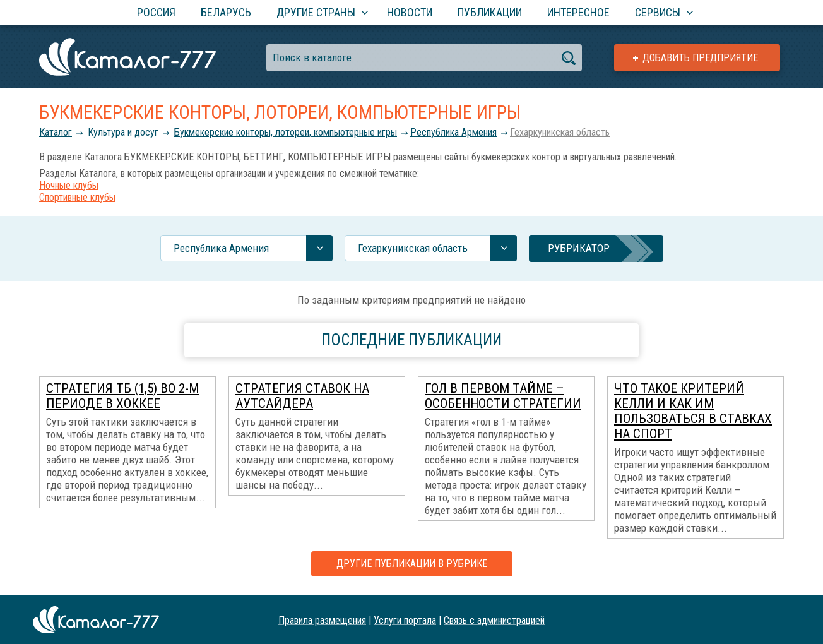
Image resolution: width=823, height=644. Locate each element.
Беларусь (226, 12)
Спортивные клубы (77, 197)
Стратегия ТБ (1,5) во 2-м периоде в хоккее (122, 396)
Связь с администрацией (494, 620)
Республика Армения (453, 132)
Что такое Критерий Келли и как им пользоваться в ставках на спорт (693, 411)
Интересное (578, 12)
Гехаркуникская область (560, 132)
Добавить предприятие (700, 58)
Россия (156, 12)
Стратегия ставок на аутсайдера (302, 396)
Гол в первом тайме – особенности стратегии (503, 396)
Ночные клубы (69, 185)
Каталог (56, 132)
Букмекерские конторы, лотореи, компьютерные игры (286, 132)
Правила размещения (322, 620)
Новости (410, 12)
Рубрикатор (579, 248)
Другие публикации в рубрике (412, 563)
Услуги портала (405, 620)
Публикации (490, 12)
